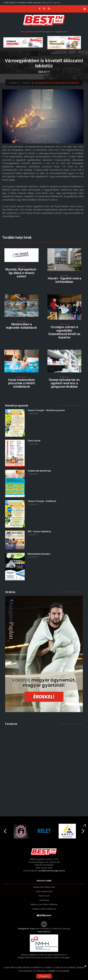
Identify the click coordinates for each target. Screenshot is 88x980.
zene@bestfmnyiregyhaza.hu (52, 871)
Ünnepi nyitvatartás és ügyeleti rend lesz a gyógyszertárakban (64, 383)
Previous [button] (5, 830)
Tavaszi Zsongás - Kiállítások (42, 501)
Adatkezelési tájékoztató (44, 887)
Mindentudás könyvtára (39, 554)
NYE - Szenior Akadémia (39, 532)
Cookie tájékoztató (44, 891)
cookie (52, 971)
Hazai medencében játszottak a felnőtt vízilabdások (21, 383)
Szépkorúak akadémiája (39, 471)
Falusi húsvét (34, 441)
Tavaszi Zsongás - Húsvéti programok (46, 410)
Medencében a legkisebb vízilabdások (21, 326)
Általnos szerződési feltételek (44, 904)
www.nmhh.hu (44, 931)
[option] (21, 831)
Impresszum (44, 896)
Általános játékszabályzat (44, 909)
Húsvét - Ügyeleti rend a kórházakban (64, 280)
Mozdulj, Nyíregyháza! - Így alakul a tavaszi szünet (21, 273)
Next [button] (83, 830)
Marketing (44, 900)
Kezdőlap (13, 83)
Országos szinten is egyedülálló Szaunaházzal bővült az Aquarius (64, 332)
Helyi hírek (26, 83)
